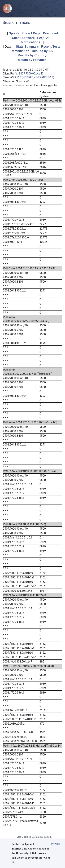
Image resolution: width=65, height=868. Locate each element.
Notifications (31, 42)
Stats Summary (27, 47)
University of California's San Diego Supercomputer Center (31, 858)
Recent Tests (51, 47)
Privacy (55, 844)
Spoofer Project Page (25, 33)
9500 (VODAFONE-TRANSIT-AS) (34, 77)
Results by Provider (31, 60)
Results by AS (42, 51)
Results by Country (32, 55)
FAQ (40, 38)
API (49, 38)
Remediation (20, 51)
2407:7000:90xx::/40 (31, 74)
